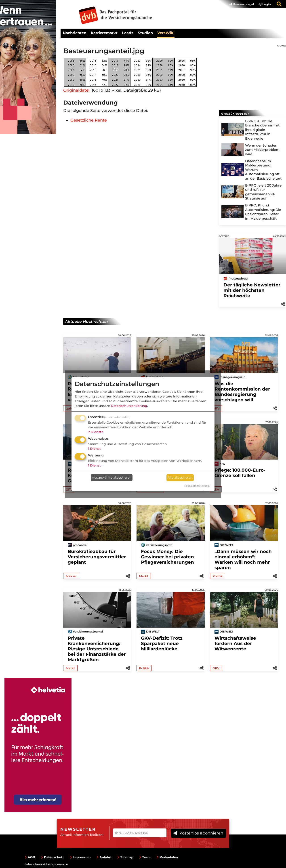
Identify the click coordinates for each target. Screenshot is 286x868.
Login (265, 4)
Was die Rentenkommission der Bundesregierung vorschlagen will (242, 392)
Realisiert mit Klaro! (197, 486)
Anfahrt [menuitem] (104, 857)
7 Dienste (96, 432)
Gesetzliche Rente (89, 120)
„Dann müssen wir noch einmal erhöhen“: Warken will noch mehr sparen (243, 559)
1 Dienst (94, 449)
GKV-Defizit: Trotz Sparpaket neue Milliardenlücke (162, 643)
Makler (71, 576)
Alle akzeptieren (180, 477)
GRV (216, 668)
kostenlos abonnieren (198, 833)
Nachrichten (75, 33)
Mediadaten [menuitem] (167, 857)
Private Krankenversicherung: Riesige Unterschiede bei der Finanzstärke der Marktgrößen (97, 649)
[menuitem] (240, 4)
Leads (128, 33)
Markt (144, 576)
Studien (145, 33)
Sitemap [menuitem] (125, 857)
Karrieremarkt (104, 33)
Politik (218, 576)
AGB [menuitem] (30, 857)
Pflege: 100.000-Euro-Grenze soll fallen (240, 473)
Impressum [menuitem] (80, 857)
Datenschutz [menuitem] (52, 857)
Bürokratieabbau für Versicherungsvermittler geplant (97, 557)
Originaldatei (77, 90)
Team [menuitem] (145, 857)
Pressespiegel (242, 4)
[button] (283, 304)
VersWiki (166, 33)
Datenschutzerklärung (129, 406)
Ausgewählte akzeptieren (112, 477)
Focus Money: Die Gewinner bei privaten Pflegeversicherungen (167, 557)
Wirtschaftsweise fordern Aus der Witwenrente (235, 643)
